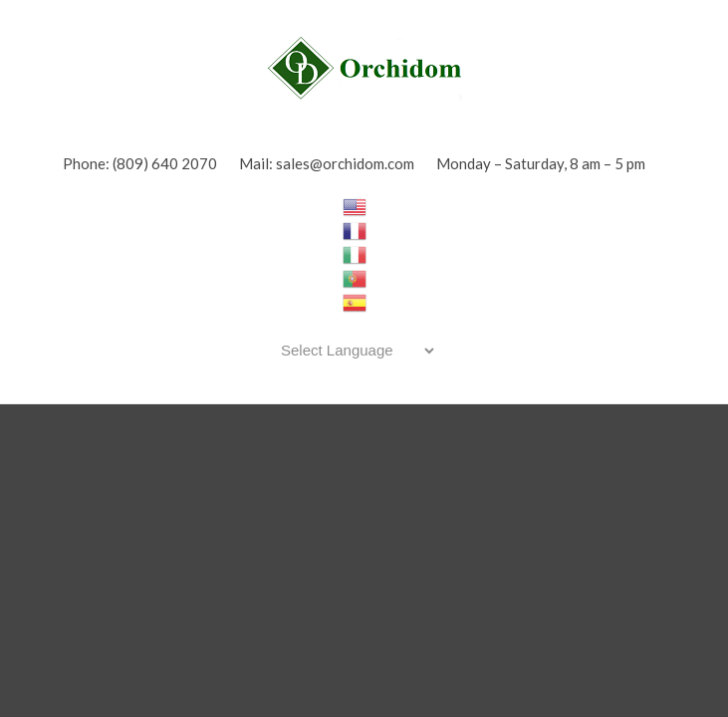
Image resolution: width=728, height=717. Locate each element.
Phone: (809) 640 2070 (140, 163)
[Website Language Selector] (354, 351)
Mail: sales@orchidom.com (327, 163)
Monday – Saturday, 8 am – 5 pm (541, 163)
